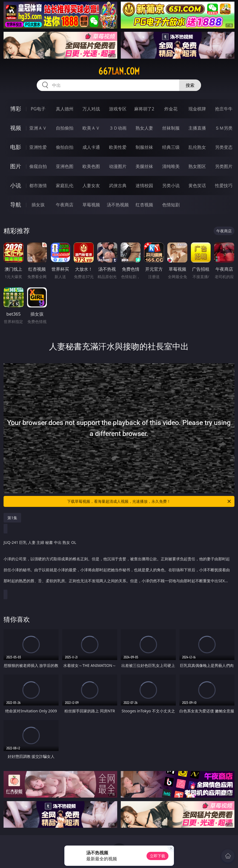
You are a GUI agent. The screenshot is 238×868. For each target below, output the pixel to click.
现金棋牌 (197, 109)
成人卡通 (91, 147)
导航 (16, 205)
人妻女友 (91, 185)
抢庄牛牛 (224, 109)
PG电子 (38, 109)
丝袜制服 (171, 128)
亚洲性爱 (38, 147)
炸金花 (171, 109)
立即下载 (157, 856)
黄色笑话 (197, 185)
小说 (16, 185)
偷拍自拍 (65, 147)
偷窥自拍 (38, 166)
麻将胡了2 (144, 109)
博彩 (16, 109)
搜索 (190, 85)
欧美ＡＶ (91, 128)
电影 (16, 147)
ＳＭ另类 (224, 128)
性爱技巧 (224, 185)
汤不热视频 (118, 205)
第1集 (12, 518)
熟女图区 (197, 166)
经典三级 (171, 147)
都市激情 (38, 185)
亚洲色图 (65, 166)
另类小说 (171, 185)
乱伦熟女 (197, 147)
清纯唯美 (171, 166)
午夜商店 (65, 205)
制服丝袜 (144, 147)
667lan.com (119, 71)
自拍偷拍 (65, 128)
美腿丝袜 (144, 166)
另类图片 (224, 166)
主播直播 (197, 128)
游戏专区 (118, 109)
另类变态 (224, 147)
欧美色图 (91, 166)
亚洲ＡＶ (38, 128)
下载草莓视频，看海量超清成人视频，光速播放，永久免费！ (149, 501)
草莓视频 (91, 205)
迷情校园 (144, 185)
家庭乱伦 (65, 185)
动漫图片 (118, 166)
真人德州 (65, 109)
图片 (16, 166)
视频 (16, 128)
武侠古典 (118, 185)
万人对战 (91, 109)
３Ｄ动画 (118, 128)
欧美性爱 (118, 147)
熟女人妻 (144, 128)
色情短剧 (171, 205)
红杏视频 (144, 205)
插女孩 (38, 205)
